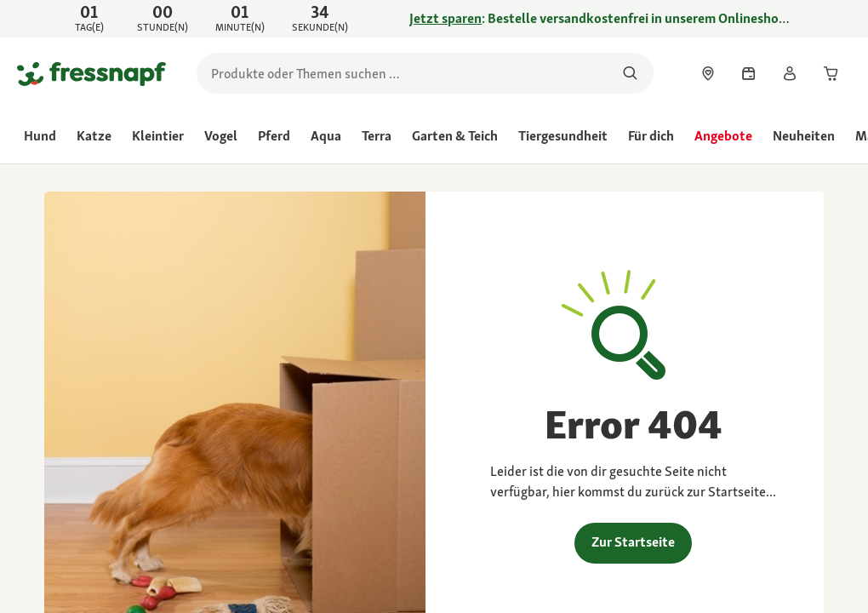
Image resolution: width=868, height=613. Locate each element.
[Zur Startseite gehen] (91, 73)
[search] (425, 73)
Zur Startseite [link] (633, 542)
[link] (434, 19)
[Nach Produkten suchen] (630, 73)
